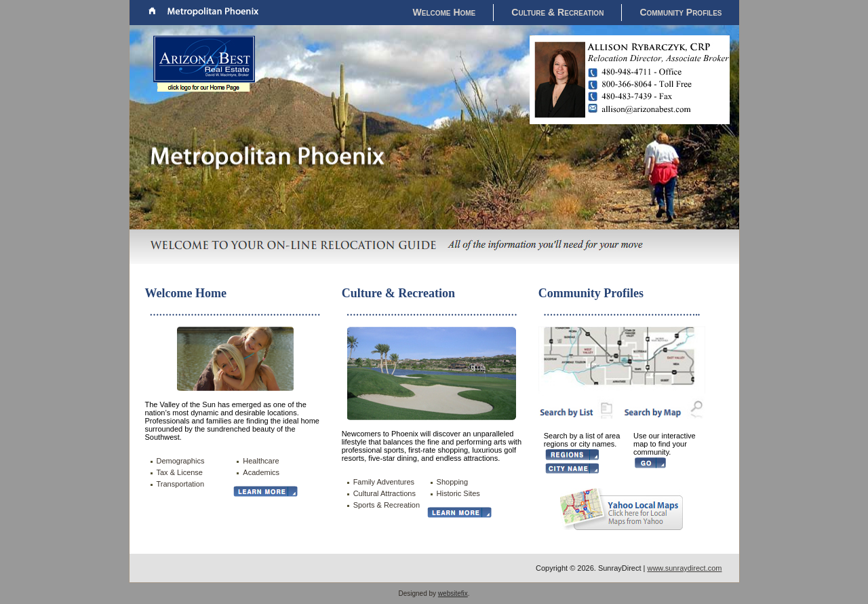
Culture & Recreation (557, 12)
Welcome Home (445, 12)
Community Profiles (680, 12)
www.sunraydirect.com (684, 568)
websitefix (453, 593)
